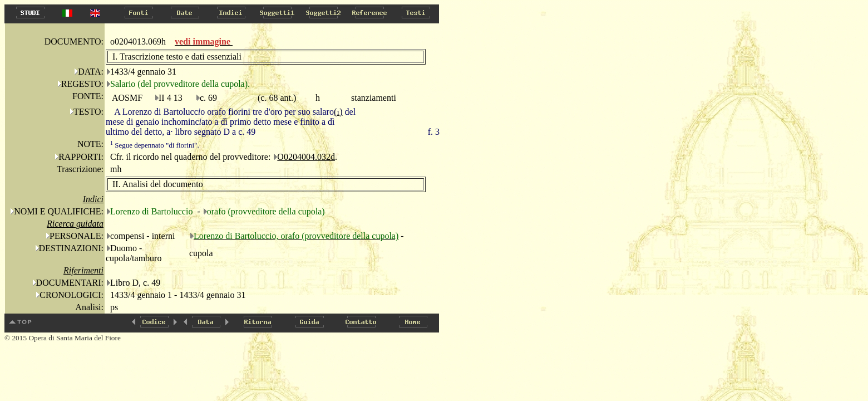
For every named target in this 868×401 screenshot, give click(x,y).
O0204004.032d (306, 157)
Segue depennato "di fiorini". (155, 145)
